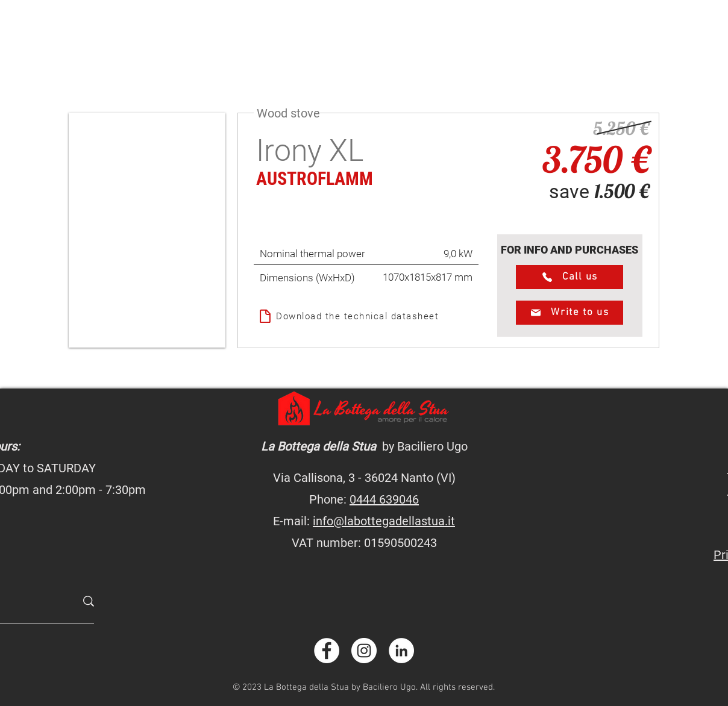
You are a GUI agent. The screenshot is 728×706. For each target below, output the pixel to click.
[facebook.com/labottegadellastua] (327, 651)
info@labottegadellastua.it (384, 521)
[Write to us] (570, 313)
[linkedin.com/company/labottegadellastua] (401, 651)
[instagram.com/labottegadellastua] (364, 651)
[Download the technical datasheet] (366, 316)
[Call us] (570, 277)
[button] (147, 230)
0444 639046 (384, 499)
